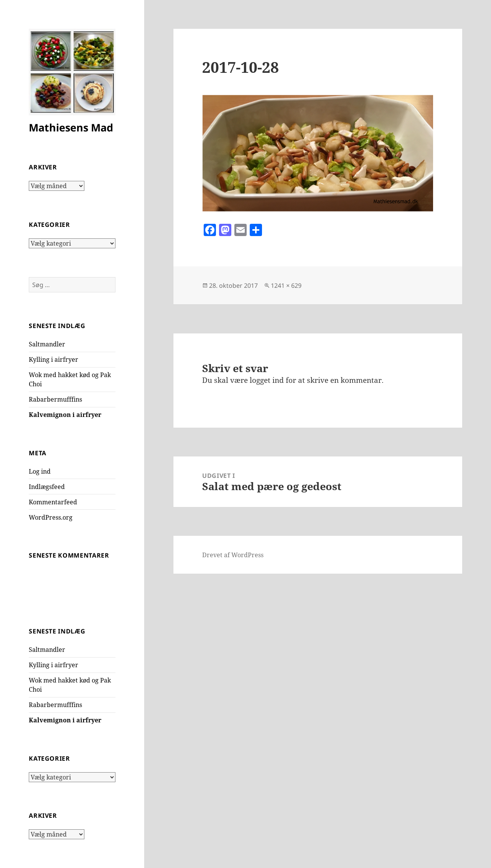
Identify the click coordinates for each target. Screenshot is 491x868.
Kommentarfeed (53, 502)
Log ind (40, 471)
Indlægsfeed (47, 487)
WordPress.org (51, 517)
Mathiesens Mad (71, 127)
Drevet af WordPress (233, 555)
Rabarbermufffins (55, 399)
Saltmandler (47, 344)
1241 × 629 (286, 286)
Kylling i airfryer (54, 359)
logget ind (267, 380)
